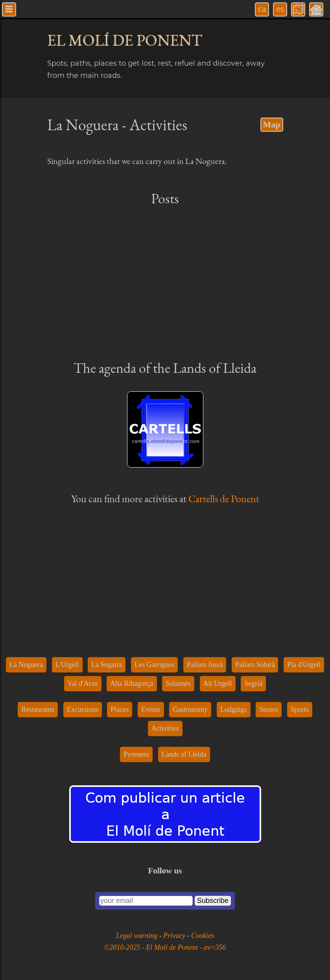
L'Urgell (67, 665)
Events (151, 709)
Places (120, 709)
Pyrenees (136, 754)
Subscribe (213, 901)
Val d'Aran (83, 683)
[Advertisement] (165, 282)
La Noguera (26, 665)
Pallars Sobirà (255, 665)
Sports (300, 709)
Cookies (203, 936)
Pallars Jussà (205, 665)
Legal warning (138, 936)
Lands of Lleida (184, 754)
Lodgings (234, 709)
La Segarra (107, 665)
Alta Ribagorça (132, 683)
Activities (165, 728)
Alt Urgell (218, 683)
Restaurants (38, 709)
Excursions (83, 709)
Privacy (175, 936)
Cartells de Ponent (224, 499)
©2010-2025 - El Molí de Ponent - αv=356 (165, 947)
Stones (269, 709)
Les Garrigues (154, 665)
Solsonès (178, 683)
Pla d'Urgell (304, 665)
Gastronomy (190, 709)
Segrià (253, 683)
